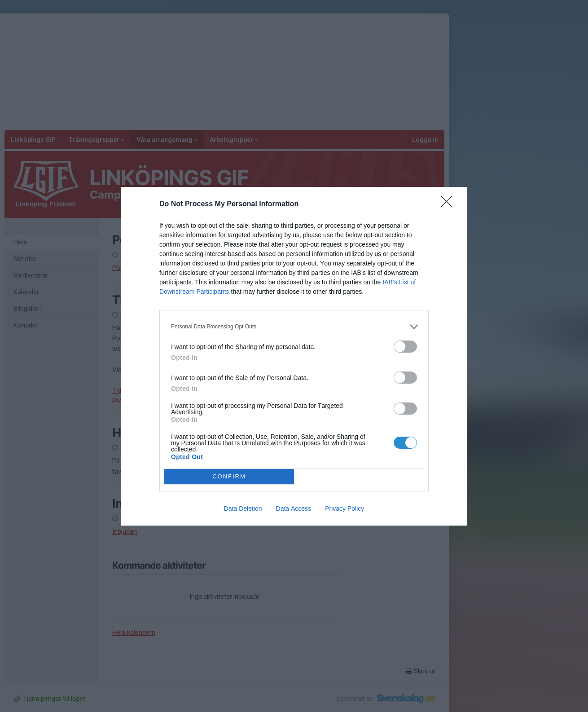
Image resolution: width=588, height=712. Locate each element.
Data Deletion (243, 509)
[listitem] (294, 327)
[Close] (449, 204)
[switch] (405, 347)
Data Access (294, 509)
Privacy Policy (344, 509)
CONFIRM (229, 476)
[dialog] (294, 356)
